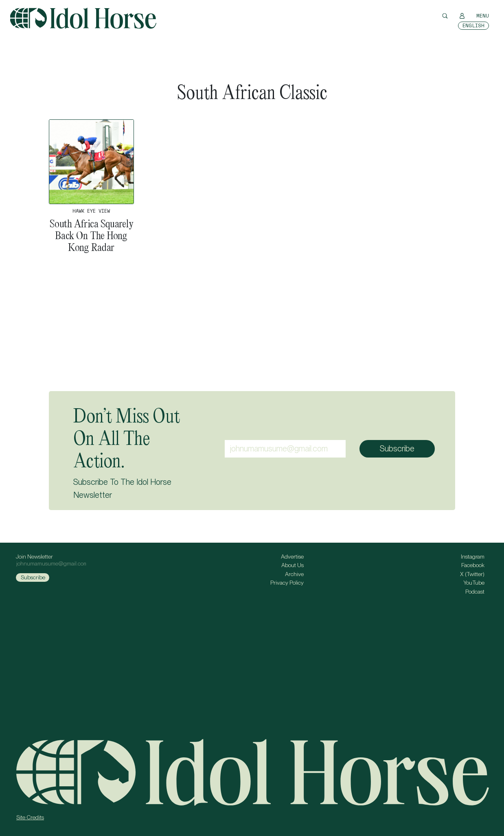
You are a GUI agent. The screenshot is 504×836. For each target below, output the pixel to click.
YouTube (474, 583)
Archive (294, 574)
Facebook (473, 565)
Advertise (292, 557)
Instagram (473, 557)
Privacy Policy (287, 583)
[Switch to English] (473, 26)
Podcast (475, 592)
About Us (293, 565)
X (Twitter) (472, 574)
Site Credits (30, 817)
